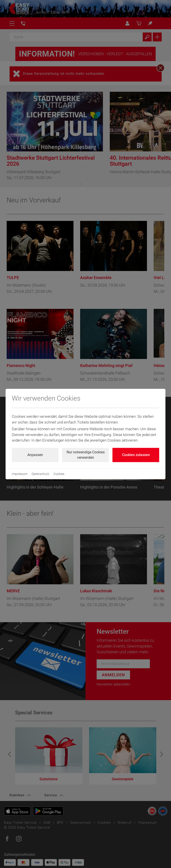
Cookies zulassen (136, 455)
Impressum (20, 474)
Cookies (59, 474)
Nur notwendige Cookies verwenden (86, 455)
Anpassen (35, 455)
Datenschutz (40, 474)
